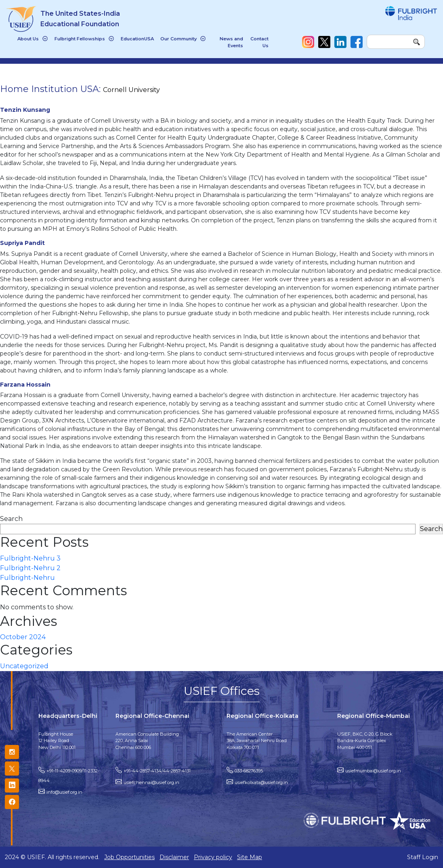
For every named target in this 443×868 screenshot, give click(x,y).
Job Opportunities (129, 857)
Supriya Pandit (22, 243)
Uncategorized (24, 666)
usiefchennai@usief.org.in (151, 782)
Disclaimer (174, 857)
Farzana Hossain (25, 385)
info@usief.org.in (64, 792)
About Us (28, 39)
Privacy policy (213, 857)
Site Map (250, 857)
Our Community (178, 39)
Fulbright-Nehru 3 (30, 558)
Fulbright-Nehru (27, 578)
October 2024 (23, 637)
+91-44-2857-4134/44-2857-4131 (157, 771)
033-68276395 (249, 771)
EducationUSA (137, 39)
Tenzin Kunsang (25, 110)
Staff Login (423, 857)
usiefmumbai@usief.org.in (373, 771)
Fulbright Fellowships (80, 39)
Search (11, 519)
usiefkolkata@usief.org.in (261, 782)
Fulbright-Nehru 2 (30, 568)
